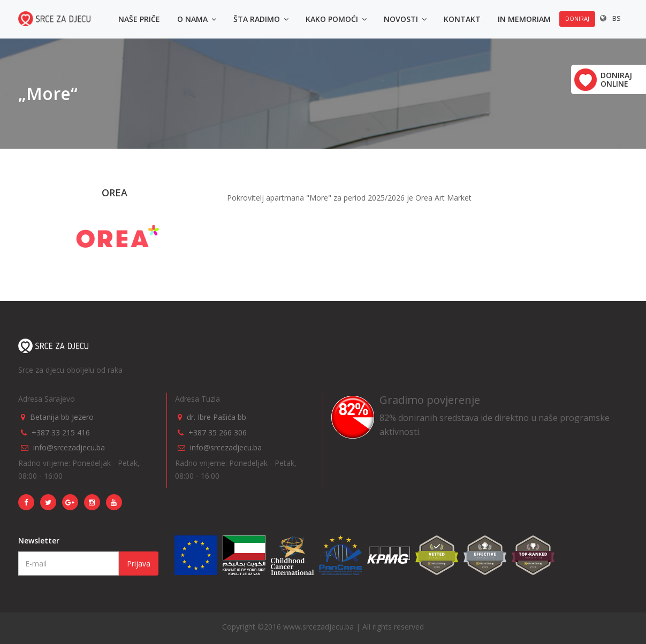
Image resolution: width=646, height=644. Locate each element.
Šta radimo (261, 19)
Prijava (139, 563)
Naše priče (139, 19)
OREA (115, 193)
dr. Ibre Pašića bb (216, 417)
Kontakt (462, 19)
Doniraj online (616, 79)
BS (617, 18)
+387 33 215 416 (61, 432)
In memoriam (524, 19)
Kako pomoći (336, 19)
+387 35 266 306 (218, 432)
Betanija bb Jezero (62, 417)
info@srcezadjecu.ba (69, 447)
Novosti (405, 19)
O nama (197, 19)
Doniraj (577, 18)
